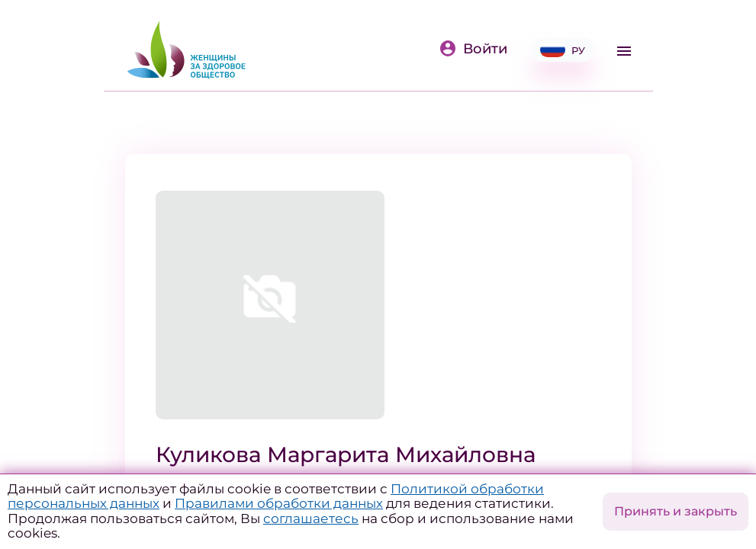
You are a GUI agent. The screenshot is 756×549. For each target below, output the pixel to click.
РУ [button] (563, 50)
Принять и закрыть (676, 511)
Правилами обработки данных (279, 503)
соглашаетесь (311, 518)
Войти (473, 49)
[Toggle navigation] (624, 51)
